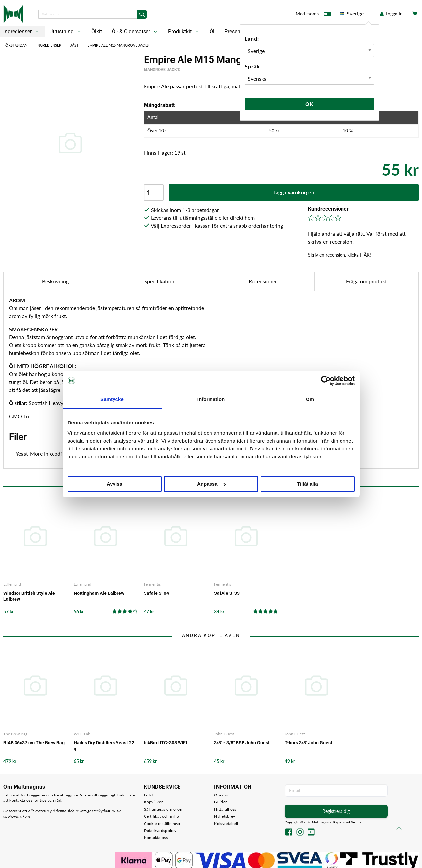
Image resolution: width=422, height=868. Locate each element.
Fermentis (152, 584)
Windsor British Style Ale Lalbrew (29, 596)
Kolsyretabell (226, 823)
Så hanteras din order (163, 809)
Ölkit (97, 31)
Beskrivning (55, 281)
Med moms (313, 15)
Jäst (74, 45)
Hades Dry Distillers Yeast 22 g (104, 746)
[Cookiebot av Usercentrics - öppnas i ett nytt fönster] (326, 381)
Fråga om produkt (367, 281)
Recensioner (263, 281)
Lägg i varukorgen (294, 192)
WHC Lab (82, 734)
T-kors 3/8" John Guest (308, 743)
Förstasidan (15, 45)
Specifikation (159, 281)
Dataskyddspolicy (160, 831)
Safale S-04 (156, 593)
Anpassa (211, 484)
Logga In (391, 14)
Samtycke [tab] (112, 399)
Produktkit (184, 32)
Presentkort (238, 31)
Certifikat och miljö (161, 816)
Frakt (148, 795)
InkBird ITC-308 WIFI (165, 743)
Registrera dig (336, 811)
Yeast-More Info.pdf (57, 454)
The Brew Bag (15, 734)
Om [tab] (310, 399)
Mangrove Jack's (162, 70)
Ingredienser (49, 45)
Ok (309, 104)
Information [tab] (211, 399)
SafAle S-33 (227, 593)
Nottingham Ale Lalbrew (99, 593)
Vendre (356, 822)
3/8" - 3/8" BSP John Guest (242, 743)
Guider (220, 802)
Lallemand (12, 584)
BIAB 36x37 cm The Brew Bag (34, 743)
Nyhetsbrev (225, 816)
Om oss (221, 795)
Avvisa (114, 484)
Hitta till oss (225, 809)
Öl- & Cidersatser (135, 32)
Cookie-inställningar (162, 823)
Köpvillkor (153, 802)
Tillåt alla (308, 484)
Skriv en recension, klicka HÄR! (340, 255)
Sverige (356, 14)
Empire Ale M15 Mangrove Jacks (118, 45)
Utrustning (66, 32)
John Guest (224, 734)
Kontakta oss (156, 838)
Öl (212, 31)
